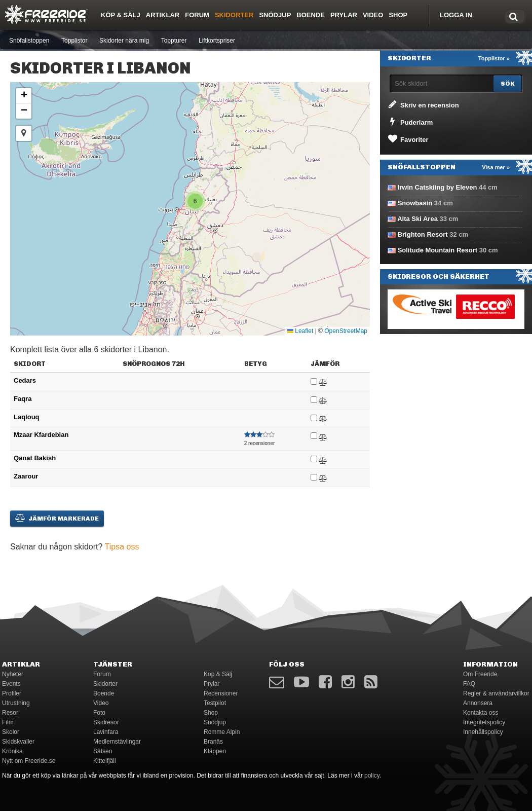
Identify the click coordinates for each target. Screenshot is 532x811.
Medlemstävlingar (117, 742)
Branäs (213, 742)
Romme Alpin (222, 732)
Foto (99, 713)
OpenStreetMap (346, 331)
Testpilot (215, 703)
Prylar (344, 15)
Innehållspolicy (483, 732)
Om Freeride (480, 674)
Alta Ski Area (417, 219)
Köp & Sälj (121, 15)
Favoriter (408, 139)
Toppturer (174, 41)
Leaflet (300, 331)
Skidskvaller (18, 742)
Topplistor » (494, 58)
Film (8, 722)
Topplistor (74, 41)
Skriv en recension (423, 104)
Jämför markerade (57, 518)
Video (373, 15)
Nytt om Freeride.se (29, 761)
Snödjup (275, 15)
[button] (195, 201)
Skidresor (106, 722)
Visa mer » (496, 167)
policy (372, 776)
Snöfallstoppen (29, 41)
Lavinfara (106, 732)
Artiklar (163, 15)
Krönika (12, 751)
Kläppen (215, 751)
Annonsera (478, 703)
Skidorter (234, 15)
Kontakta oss (481, 713)
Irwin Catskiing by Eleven (438, 187)
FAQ (469, 684)
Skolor (11, 732)
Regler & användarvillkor (496, 693)
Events (11, 684)
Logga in (456, 15)
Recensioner (221, 693)
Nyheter (13, 674)
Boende (311, 15)
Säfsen (103, 751)
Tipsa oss (122, 547)
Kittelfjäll (105, 761)
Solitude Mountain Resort (438, 250)
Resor (10, 713)
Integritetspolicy (484, 722)
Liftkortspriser (217, 41)
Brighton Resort (423, 234)
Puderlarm (410, 122)
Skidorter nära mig (124, 41)
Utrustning (16, 703)
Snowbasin (415, 203)
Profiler (12, 693)
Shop (398, 15)
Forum (197, 15)
